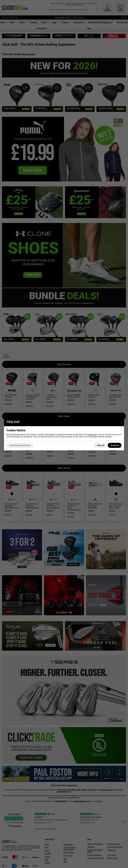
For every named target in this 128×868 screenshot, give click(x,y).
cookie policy (92, 435)
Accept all (115, 445)
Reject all (101, 445)
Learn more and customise (20, 445)
